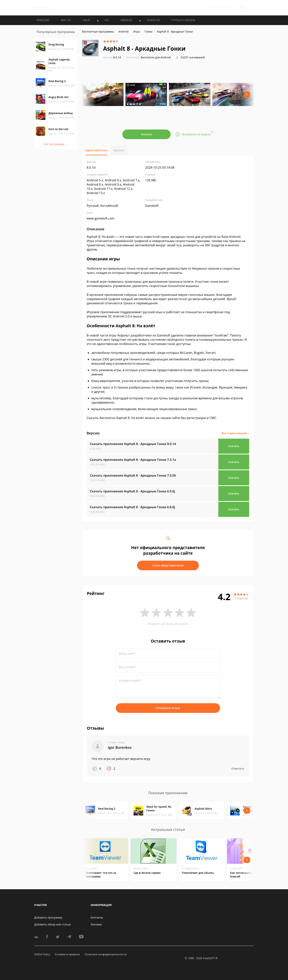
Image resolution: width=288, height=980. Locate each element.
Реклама (96, 924)
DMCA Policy (42, 954)
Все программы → (56, 144)
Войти (210, 7)
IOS (107, 20)
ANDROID (126, 20)
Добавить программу (48, 917)
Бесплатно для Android (156, 57)
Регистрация (225, 7)
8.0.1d (112, 57)
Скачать (147, 134)
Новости (153, 20)
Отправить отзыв (168, 708)
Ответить (238, 768)
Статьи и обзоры (183, 20)
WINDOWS (43, 20)
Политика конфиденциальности (105, 954)
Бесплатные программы (98, 32)
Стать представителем (168, 565)
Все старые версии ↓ (235, 433)
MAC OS (66, 20)
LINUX (86, 20)
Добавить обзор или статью (53, 924)
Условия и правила (67, 954)
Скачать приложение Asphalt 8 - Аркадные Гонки (133, 444)
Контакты (97, 917)
